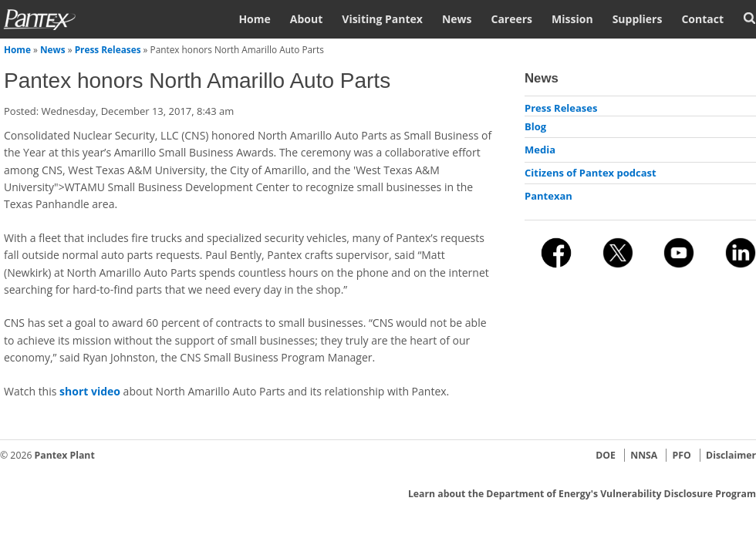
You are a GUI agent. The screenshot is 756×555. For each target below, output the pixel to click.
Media (540, 150)
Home (254, 19)
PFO (682, 455)
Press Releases (108, 49)
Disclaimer (731, 455)
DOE (606, 455)
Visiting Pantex (382, 19)
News (457, 19)
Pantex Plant (65, 455)
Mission (572, 19)
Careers (511, 19)
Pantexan (548, 196)
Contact (702, 19)
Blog (535, 126)
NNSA (644, 455)
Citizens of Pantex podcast (591, 173)
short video (90, 391)
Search (749, 18)
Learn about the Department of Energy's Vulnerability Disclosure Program (582, 494)
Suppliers (638, 19)
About (306, 19)
